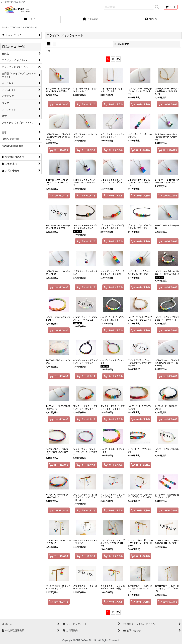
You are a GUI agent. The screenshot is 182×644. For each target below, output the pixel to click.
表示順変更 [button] (122, 44)
